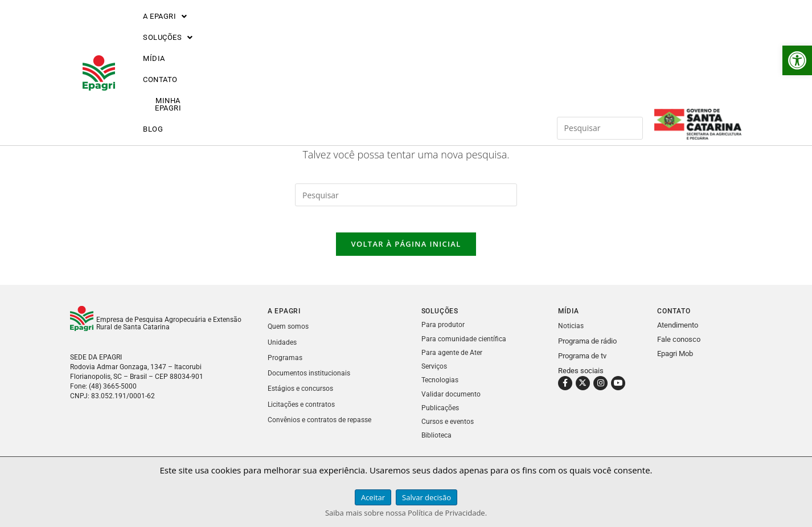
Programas (285, 365)
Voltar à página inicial (406, 252)
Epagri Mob (675, 362)
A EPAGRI (166, 30)
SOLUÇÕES (239, 30)
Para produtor (443, 333)
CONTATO (354, 30)
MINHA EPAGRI (423, 30)
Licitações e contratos (304, 412)
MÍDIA (300, 30)
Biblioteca (437, 442)
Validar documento (452, 401)
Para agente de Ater (453, 360)
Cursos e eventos (449, 429)
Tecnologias (441, 388)
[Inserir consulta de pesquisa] (600, 30)
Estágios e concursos (302, 396)
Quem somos (289, 335)
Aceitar (373, 497)
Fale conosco (679, 348)
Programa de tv (582, 364)
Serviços (435, 374)
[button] (797, 60)
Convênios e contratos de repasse (322, 427)
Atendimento (678, 334)
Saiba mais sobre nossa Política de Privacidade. (406, 513)
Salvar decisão (426, 497)
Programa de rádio (587, 349)
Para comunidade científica (465, 347)
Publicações (441, 415)
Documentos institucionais (311, 381)
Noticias (571, 334)
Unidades (283, 350)
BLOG (485, 30)
